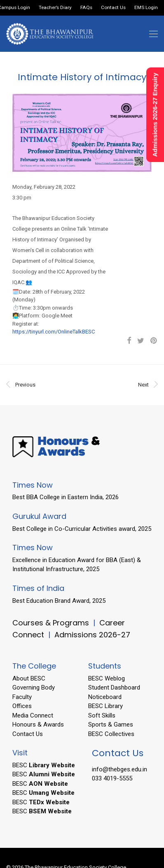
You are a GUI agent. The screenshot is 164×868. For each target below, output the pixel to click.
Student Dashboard (114, 687)
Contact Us (113, 8)
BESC (44, 765)
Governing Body (34, 687)
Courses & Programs (51, 623)
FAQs (86, 8)
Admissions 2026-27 (92, 635)
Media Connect (33, 715)
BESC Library (105, 706)
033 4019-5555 (112, 778)
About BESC (29, 678)
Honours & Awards (38, 724)
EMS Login (146, 8)
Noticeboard (105, 697)
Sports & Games (111, 724)
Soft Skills (102, 715)
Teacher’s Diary (55, 8)
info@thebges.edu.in (119, 769)
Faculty (22, 697)
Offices (22, 706)
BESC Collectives (111, 734)
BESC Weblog (107, 678)
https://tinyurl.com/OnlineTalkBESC (54, 332)
